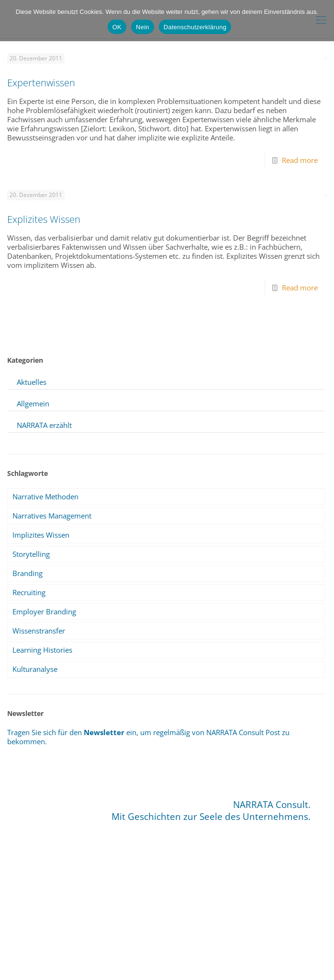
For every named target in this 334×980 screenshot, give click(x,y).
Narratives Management (52, 516)
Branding (28, 573)
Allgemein (33, 404)
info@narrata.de (153, 945)
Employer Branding (44, 611)
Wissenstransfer (39, 631)
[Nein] (322, 21)
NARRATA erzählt (44, 425)
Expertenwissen (41, 83)
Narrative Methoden (45, 496)
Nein (143, 27)
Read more (300, 160)
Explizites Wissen (44, 219)
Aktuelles (32, 382)
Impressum (108, 961)
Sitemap (142, 961)
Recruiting (29, 592)
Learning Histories (42, 650)
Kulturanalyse (35, 669)
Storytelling (31, 554)
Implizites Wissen (41, 535)
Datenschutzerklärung (195, 27)
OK (117, 27)
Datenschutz (178, 961)
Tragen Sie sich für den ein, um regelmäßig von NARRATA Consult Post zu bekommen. (148, 737)
